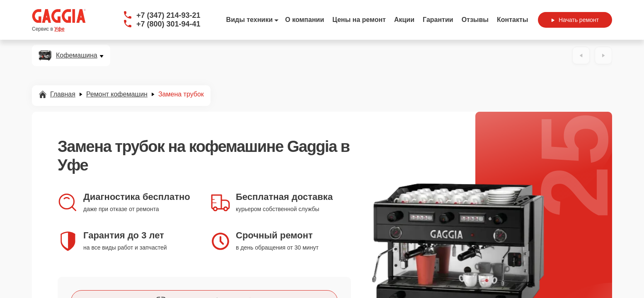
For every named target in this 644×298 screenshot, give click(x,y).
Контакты (512, 20)
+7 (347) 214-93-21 (168, 15)
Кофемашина (77, 55)
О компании (305, 20)
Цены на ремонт (359, 20)
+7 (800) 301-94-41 (168, 24)
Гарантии (438, 20)
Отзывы (475, 20)
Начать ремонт (575, 20)
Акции (404, 20)
